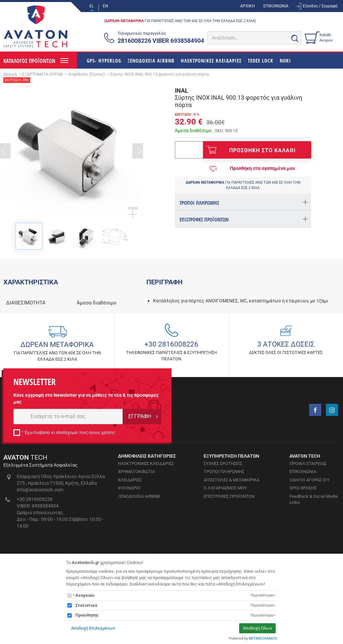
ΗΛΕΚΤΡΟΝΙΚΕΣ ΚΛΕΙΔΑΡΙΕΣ (211, 61)
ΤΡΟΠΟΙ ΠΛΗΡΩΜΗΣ (224, 539)
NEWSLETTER (35, 449)
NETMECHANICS (263, 638)
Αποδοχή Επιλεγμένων (93, 628)
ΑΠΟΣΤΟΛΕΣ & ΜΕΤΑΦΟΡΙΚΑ (231, 547)
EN (106, 6)
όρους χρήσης (102, 500)
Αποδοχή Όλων (257, 628)
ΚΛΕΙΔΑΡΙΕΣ (130, 547)
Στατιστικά (86, 605)
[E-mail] (68, 484)
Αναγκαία (85, 595)
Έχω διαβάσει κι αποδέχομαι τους (70, 500)
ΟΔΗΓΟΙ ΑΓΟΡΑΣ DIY (310, 547)
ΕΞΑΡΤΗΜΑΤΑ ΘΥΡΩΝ (43, 74)
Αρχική (10, 74)
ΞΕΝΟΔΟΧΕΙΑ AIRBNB (151, 61)
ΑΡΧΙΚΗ (248, 6)
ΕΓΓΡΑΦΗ (140, 484)
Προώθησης (87, 615)
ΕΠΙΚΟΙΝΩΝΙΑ (276, 6)
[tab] (243, 202)
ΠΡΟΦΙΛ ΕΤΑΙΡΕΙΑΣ (308, 531)
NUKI (285, 61)
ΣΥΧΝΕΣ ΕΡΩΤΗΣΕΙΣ (223, 531)
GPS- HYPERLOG (104, 61)
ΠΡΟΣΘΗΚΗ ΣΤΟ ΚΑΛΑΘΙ (251, 150)
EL (92, 6)
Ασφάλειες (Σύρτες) (87, 74)
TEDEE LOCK (261, 61)
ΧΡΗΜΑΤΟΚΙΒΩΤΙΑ (136, 539)
